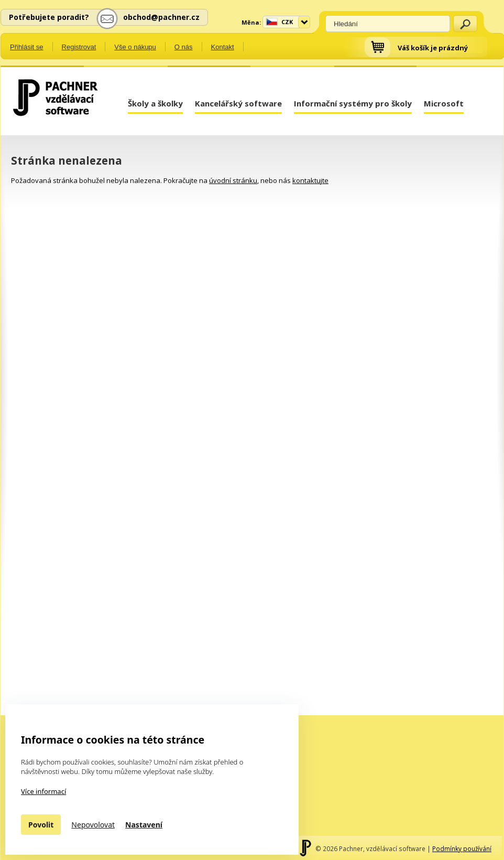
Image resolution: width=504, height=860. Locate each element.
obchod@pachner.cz (161, 17)
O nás (184, 47)
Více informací (43, 791)
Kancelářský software (238, 103)
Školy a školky (155, 103)
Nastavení (144, 825)
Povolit (41, 825)
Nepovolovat (93, 825)
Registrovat (79, 47)
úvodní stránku (233, 180)
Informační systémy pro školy (353, 103)
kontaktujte (310, 180)
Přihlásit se (27, 47)
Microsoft (444, 103)
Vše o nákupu (135, 47)
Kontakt (223, 47)
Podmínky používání (462, 848)
